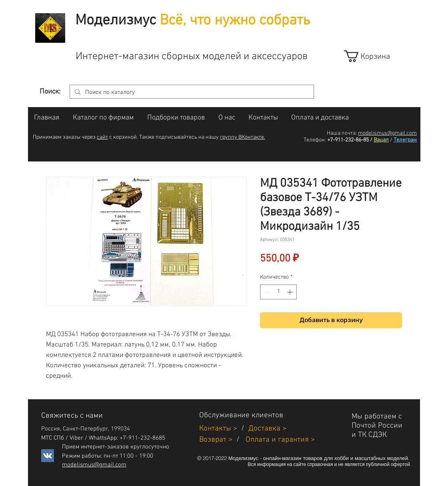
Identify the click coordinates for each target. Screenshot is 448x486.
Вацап (381, 140)
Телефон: (315, 140)
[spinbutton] (278, 292)
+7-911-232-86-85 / (350, 140)
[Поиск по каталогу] (191, 93)
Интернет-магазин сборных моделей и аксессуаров (192, 57)
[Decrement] (266, 292)
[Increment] (291, 292)
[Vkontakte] (48, 456)
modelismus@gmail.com (387, 133)
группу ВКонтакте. (243, 137)
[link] (374, 56)
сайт (102, 137)
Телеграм (405, 140)
